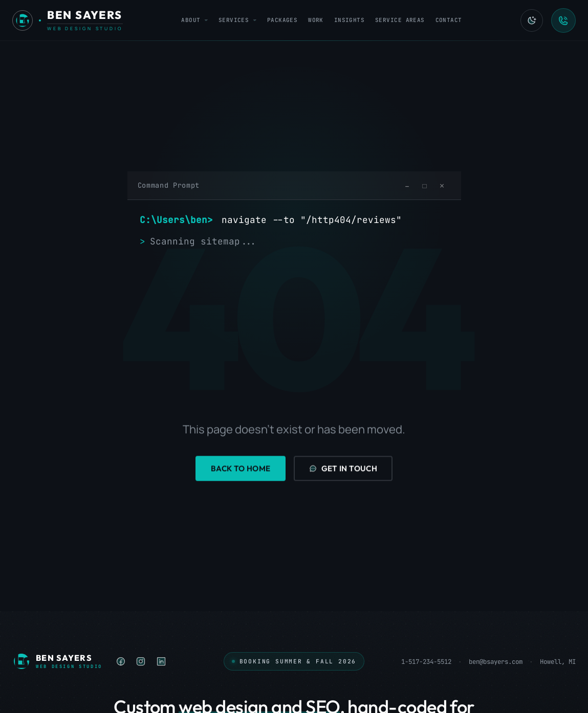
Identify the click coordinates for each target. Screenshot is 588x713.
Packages (282, 20)
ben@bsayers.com (496, 662)
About (194, 20)
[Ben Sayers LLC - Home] (68, 20)
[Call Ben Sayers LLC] (563, 20)
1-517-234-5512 (426, 662)
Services (237, 20)
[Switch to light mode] (532, 20)
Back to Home (241, 469)
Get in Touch (343, 469)
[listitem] (121, 662)
